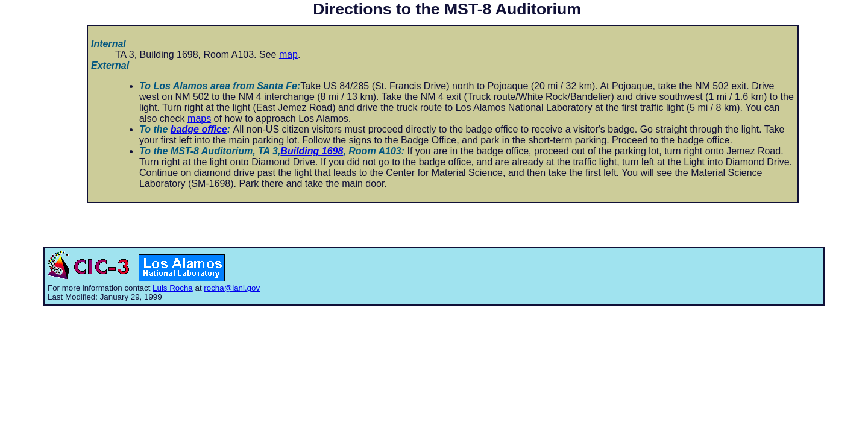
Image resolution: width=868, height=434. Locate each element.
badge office (199, 129)
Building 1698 (312, 151)
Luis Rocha (173, 288)
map (288, 55)
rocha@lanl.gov (232, 288)
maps (199, 118)
